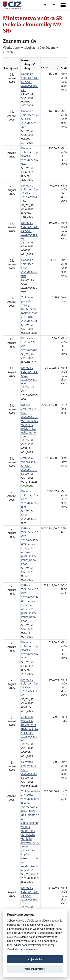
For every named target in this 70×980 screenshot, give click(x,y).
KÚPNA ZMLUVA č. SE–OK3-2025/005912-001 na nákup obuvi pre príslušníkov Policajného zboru (30, 421)
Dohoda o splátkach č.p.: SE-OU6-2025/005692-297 (30, 650)
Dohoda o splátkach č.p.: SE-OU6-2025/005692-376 (30, 156)
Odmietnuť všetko (35, 969)
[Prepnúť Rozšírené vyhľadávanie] (54, 5)
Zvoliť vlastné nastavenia (22, 949)
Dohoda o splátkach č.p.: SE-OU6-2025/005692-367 (30, 82)
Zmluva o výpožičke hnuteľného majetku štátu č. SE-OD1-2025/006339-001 (30, 729)
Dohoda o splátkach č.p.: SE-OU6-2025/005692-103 (30, 895)
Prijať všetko (35, 959)
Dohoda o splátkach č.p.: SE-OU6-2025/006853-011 (30, 231)
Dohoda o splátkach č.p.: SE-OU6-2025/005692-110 (30, 193)
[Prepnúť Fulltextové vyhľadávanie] (45, 5)
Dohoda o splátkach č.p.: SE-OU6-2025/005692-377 (30, 119)
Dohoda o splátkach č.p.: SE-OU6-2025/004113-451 (30, 687)
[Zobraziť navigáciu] (63, 5)
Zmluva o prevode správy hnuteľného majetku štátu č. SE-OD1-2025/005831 (30, 309)
